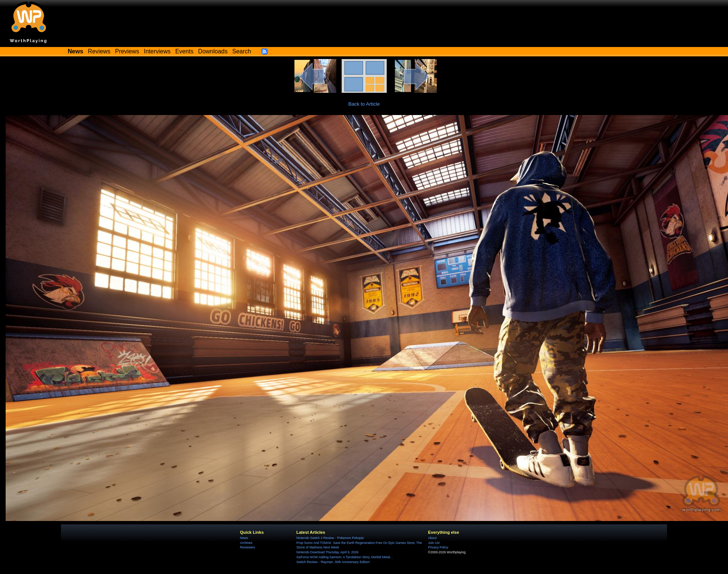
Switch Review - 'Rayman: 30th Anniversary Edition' (333, 562)
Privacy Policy (438, 547)
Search (242, 51)
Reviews (99, 51)
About (432, 538)
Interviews (157, 51)
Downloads (213, 51)
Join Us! (434, 543)
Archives (246, 543)
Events (184, 51)
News (244, 538)
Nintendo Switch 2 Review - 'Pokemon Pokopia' (330, 538)
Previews (127, 51)
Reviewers (248, 547)
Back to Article (364, 104)
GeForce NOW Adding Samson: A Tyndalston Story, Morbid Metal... (345, 557)
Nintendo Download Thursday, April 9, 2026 (328, 552)
